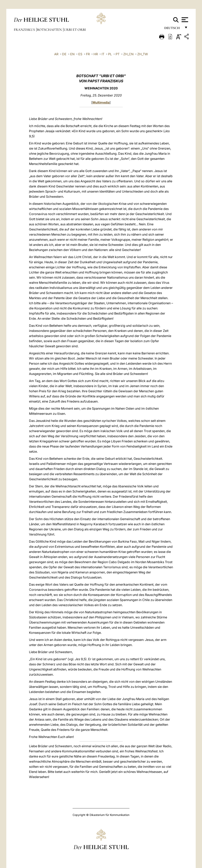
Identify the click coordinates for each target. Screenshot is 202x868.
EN (72, 54)
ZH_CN (128, 54)
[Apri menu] (184, 20)
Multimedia (101, 102)
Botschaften (50, 30)
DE (64, 54)
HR (96, 54)
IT (103, 54)
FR (88, 54)
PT (118, 54)
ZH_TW (143, 54)
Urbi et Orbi (75, 30)
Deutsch (173, 29)
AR (56, 54)
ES (80, 54)
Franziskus (25, 30)
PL (110, 54)
